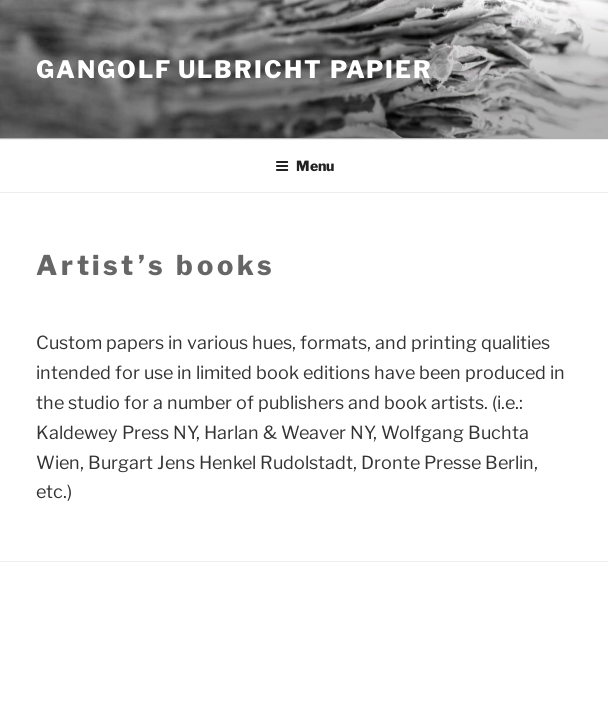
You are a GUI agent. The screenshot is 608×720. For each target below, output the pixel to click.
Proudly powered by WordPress (132, 605)
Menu (304, 165)
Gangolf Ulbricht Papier (234, 69)
